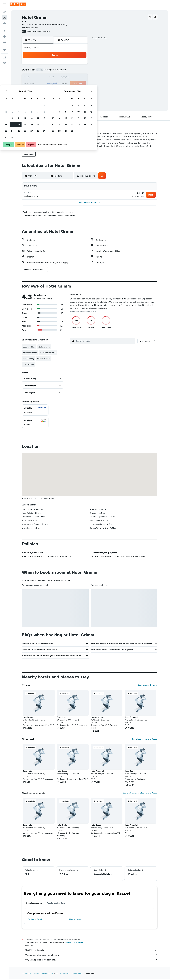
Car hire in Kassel (35, 920)
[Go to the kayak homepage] (18, 4)
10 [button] (49, 78)
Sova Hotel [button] (62, 718)
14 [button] (74, 78)
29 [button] (81, 90)
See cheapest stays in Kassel (145, 740)
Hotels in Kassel (76, 920)
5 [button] (62, 71)
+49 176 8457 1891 (30, 28)
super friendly (29, 359)
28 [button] (74, 90)
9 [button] (42, 78)
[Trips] (5, 50)
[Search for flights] (5, 12)
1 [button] (81, 65)
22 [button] (81, 84)
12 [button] (62, 78)
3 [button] (49, 71)
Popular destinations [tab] (56, 904)
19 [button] (62, 84)
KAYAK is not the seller (91, 951)
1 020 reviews (44, 31)
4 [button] (55, 71)
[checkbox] (35, 411)
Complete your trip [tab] (34, 904)
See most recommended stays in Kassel (140, 794)
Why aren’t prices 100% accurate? (91, 961)
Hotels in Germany (63, 974)
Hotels (37, 974)
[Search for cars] (5, 23)
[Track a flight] (5, 37)
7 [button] (74, 71)
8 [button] (81, 71)
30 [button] (42, 97)
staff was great (44, 348)
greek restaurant (30, 354)
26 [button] (61, 90)
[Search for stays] (5, 18)
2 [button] (42, 71)
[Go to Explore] (5, 31)
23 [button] (42, 90)
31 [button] (49, 97)
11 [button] (55, 78)
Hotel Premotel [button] (131, 718)
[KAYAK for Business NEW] (5, 42)
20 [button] (68, 84)
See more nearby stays (147, 686)
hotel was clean (44, 359)
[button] (5, 4)
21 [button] (74, 84)
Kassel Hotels (77, 974)
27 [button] (68, 90)
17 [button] (49, 84)
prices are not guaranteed (75, 943)
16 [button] (42, 84)
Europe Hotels (48, 974)
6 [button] (68, 71)
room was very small (48, 354)
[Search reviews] (105, 342)
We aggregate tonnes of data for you (91, 956)
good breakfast (29, 348)
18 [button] (55, 84)
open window (29, 365)
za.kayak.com (27, 974)
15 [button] (81, 78)
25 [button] (55, 90)
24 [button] (49, 90)
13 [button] (68, 78)
